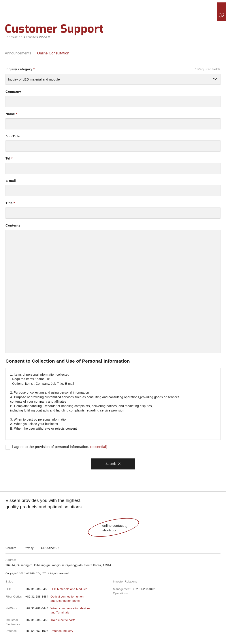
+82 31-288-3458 (56, 589)
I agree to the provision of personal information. (60, 447)
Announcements (18, 53)
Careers (11, 548)
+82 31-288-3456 (50, 620)
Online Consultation (53, 53)
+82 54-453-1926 (49, 631)
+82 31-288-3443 (58, 611)
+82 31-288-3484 (54, 599)
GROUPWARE (51, 548)
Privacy (29, 548)
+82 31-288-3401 (144, 589)
